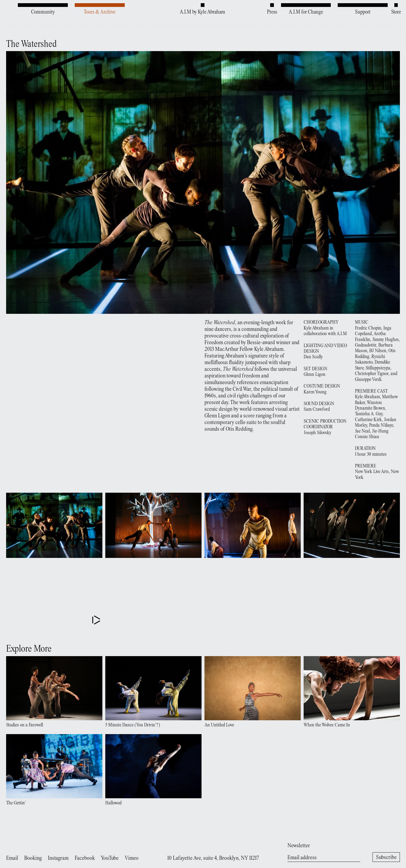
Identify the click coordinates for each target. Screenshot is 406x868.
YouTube (110, 858)
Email (12, 858)
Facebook (85, 858)
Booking (33, 858)
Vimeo (132, 858)
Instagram (58, 858)
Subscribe (386, 857)
